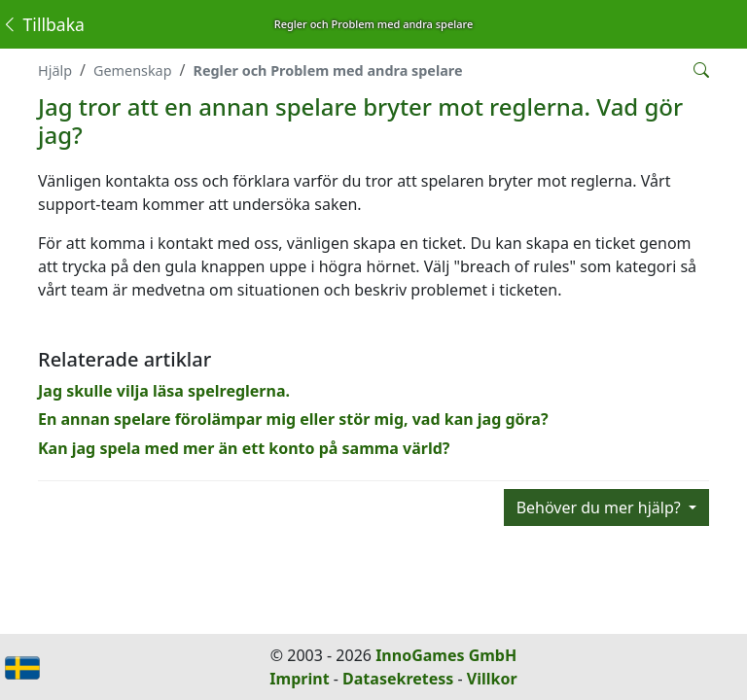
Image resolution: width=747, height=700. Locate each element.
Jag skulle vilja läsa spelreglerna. (164, 391)
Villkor (492, 679)
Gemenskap (133, 70)
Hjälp (55, 70)
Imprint (299, 679)
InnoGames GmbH (446, 655)
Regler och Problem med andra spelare (327, 70)
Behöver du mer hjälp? (601, 507)
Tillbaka (43, 24)
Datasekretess (398, 679)
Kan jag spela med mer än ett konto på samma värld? (244, 448)
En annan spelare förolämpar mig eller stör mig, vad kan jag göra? (293, 419)
